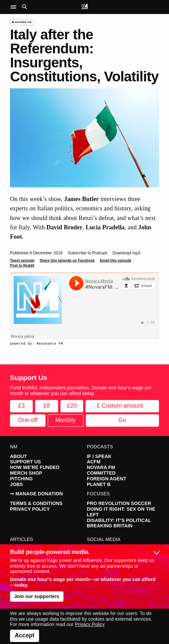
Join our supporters (37, 596)
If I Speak (99, 456)
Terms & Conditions (36, 503)
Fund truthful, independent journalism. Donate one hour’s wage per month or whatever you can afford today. (81, 390)
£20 (72, 406)
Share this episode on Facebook (67, 260)
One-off (28, 420)
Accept (25, 635)
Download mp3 (126, 253)
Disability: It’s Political (119, 520)
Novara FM (101, 467)
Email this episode (116, 260)
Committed (101, 473)
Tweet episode (22, 260)
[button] (15, 7)
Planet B (99, 484)
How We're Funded (35, 467)
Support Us (25, 462)
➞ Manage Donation (36, 494)
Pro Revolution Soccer (119, 503)
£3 (22, 406)
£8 (47, 406)
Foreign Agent (107, 479)
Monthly (66, 420)
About (18, 456)
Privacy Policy (30, 509)
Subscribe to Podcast (88, 253)
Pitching (21, 479)
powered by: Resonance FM (37, 344)
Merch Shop (26, 473)
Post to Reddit (22, 265)
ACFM (94, 462)
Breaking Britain (110, 526)
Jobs (17, 484)
